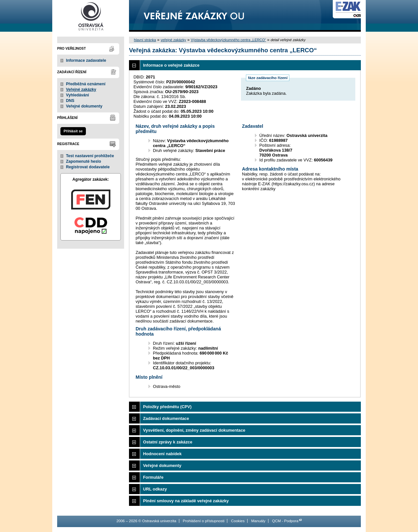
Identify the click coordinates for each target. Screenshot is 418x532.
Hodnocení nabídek (162, 454)
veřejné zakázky (173, 40)
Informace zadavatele (86, 60)
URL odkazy (155, 489)
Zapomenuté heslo (83, 161)
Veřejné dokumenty (84, 106)
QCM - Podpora (285, 521)
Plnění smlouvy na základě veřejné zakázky (186, 501)
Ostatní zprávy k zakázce (168, 442)
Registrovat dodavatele (88, 167)
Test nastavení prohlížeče (90, 156)
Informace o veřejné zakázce (171, 65)
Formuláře (153, 477)
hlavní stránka (145, 40)
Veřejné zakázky (81, 90)
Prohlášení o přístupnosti (204, 521)
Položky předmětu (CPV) (167, 407)
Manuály (258, 521)
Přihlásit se (73, 131)
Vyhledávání (78, 95)
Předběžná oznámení (86, 84)
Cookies (238, 521)
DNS (70, 101)
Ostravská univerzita (91, 16)
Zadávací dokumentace (166, 418)
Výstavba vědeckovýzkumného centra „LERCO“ (228, 40)
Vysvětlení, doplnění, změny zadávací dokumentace (194, 430)
